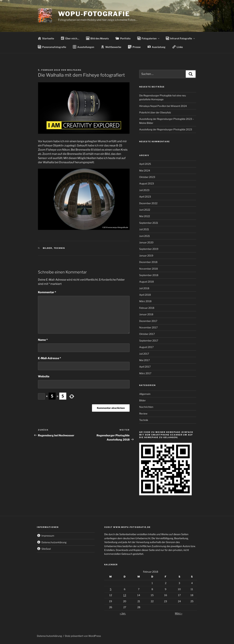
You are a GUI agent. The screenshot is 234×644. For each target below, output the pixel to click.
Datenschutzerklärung (49, 636)
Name (43, 340)
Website (44, 376)
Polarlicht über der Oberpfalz (155, 112)
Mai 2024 (145, 170)
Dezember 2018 (148, 262)
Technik (60, 248)
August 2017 (146, 347)
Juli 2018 (144, 288)
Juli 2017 (144, 354)
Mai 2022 (145, 216)
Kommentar (47, 292)
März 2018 (145, 301)
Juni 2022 (145, 210)
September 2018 (149, 275)
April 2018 (145, 295)
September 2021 (149, 223)
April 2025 (145, 164)
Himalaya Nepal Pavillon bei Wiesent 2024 (163, 106)
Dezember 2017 (148, 321)
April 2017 (145, 367)
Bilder (48, 248)
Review (143, 414)
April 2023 (145, 197)
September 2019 (149, 249)
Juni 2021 (145, 236)
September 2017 (149, 341)
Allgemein (145, 394)
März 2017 (145, 373)
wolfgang (74, 70)
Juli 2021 (144, 229)
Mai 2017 (144, 360)
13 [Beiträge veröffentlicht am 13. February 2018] (125, 595)
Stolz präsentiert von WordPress (83, 636)
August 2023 (147, 183)
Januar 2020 (146, 242)
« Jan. (123, 613)
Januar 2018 (146, 314)
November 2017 (148, 327)
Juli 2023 (144, 190)
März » (179, 613)
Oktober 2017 (147, 334)
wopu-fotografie (94, 14)
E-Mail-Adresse (49, 358)
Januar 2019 (146, 256)
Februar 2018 (147, 308)
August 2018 (146, 282)
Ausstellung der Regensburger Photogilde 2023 (166, 129)
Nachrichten (146, 407)
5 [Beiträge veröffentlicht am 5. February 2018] (111, 589)
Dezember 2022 (148, 203)
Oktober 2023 (147, 177)
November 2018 (148, 269)
